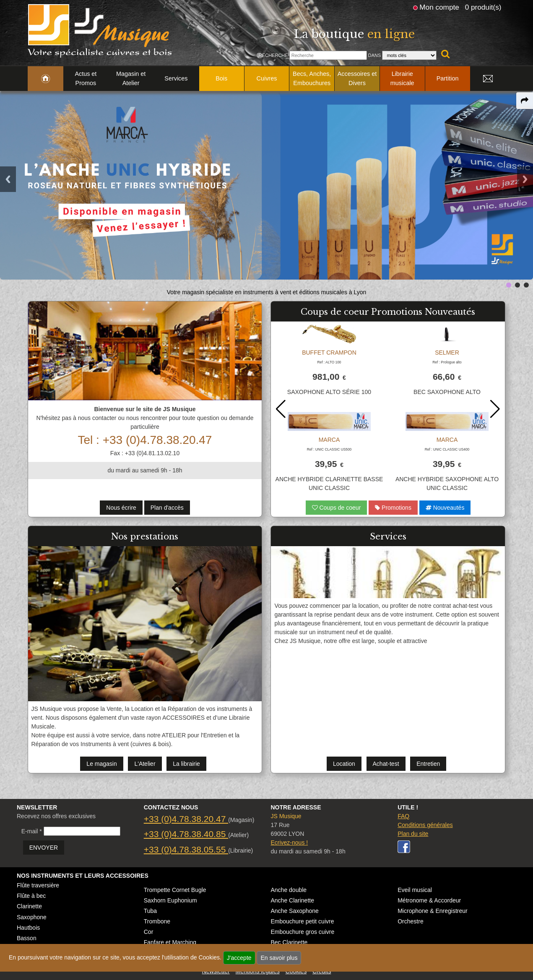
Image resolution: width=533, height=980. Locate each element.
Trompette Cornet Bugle (175, 890)
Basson (27, 938)
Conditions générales (425, 825)
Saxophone (32, 917)
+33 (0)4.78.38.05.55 (186, 849)
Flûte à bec (31, 896)
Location (344, 764)
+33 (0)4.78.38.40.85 (186, 834)
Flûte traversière (38, 885)
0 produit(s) (483, 7)
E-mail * (32, 831)
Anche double (289, 890)
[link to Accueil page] (45, 79)
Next (525, 179)
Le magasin (101, 764)
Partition (448, 78)
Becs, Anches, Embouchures (312, 78)
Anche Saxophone (294, 911)
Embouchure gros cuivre (302, 932)
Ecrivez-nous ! (289, 843)
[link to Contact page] (488, 79)
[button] (495, 409)
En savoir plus (279, 958)
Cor (149, 932)
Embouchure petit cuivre (302, 921)
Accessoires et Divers (357, 78)
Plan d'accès (167, 508)
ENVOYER (44, 848)
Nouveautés (445, 508)
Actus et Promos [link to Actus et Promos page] (86, 78)
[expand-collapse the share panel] (525, 101)
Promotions (393, 508)
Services (176, 78)
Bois (221, 78)
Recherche (273, 55)
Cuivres (267, 78)
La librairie (186, 764)
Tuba (150, 911)
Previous (8, 179)
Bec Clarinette (289, 942)
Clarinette (29, 906)
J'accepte (239, 958)
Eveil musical (415, 890)
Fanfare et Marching (170, 942)
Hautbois (28, 928)
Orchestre (410, 921)
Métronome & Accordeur (429, 900)
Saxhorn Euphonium (170, 900)
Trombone (157, 921)
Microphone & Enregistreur (433, 911)
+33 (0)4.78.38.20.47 (186, 819)
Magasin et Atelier (131, 78)
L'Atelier (145, 764)
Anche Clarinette (292, 900)
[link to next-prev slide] (509, 285)
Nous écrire (121, 508)
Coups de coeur (337, 508)
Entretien (428, 764)
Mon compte (439, 7)
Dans (375, 55)
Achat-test (386, 764)
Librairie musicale (402, 78)
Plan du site (413, 834)
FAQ (403, 816)
